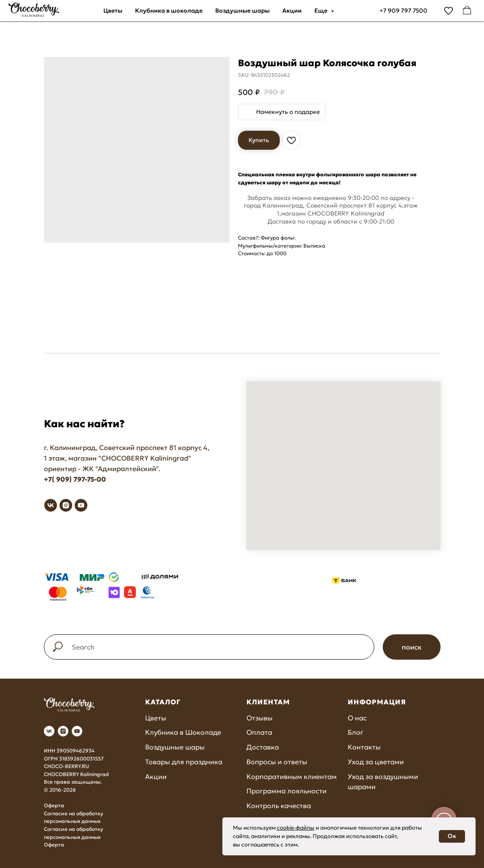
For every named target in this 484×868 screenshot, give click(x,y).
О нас (357, 718)
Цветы (113, 11)
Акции (292, 11)
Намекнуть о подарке (288, 112)
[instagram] (66, 505)
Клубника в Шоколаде (183, 732)
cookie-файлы (296, 828)
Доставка (263, 747)
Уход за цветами (376, 762)
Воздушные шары (242, 11)
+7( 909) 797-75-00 (75, 479)
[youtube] (81, 505)
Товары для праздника (184, 762)
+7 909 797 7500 (403, 11)
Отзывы (260, 718)
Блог (356, 732)
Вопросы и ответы (277, 762)
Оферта (54, 805)
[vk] (51, 505)
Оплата (259, 732)
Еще (322, 11)
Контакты (364, 747)
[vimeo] (449, 11)
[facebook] (467, 11)
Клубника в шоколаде (169, 11)
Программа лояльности (287, 791)
